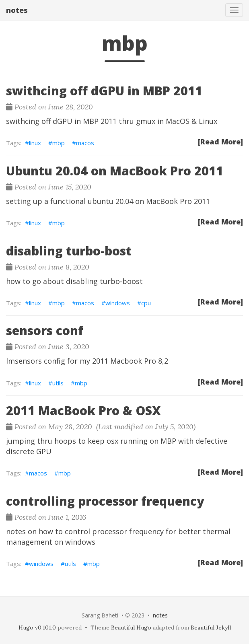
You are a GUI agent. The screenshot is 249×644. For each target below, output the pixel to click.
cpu (146, 303)
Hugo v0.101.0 (37, 628)
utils (58, 383)
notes (17, 10)
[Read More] (220, 142)
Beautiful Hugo (131, 628)
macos (85, 143)
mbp (59, 143)
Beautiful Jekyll (211, 628)
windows (118, 303)
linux (35, 143)
